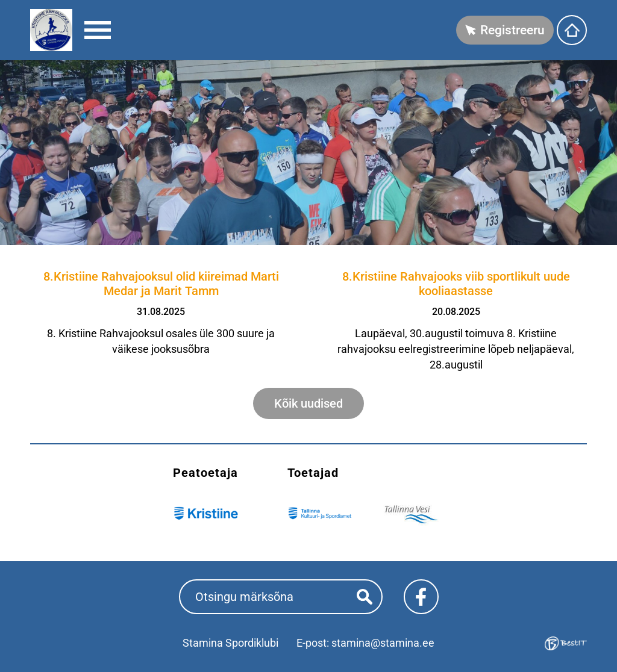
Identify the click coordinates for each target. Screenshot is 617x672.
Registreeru (512, 30)
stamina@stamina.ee (383, 643)
